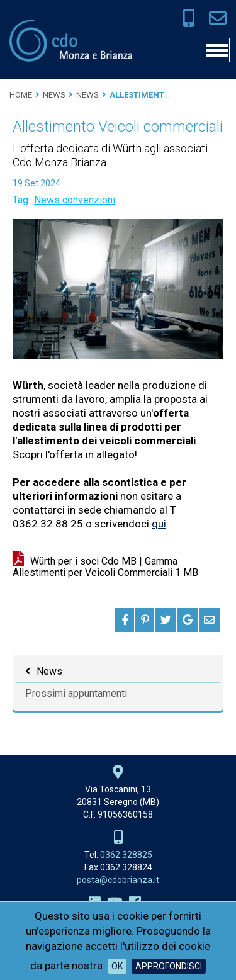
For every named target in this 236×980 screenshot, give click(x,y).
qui (159, 524)
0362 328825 (126, 855)
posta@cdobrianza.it (118, 880)
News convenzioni (75, 200)
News (49, 671)
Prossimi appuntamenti (76, 693)
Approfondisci (169, 966)
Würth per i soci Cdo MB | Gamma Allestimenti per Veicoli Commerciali (105, 567)
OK (117, 966)
